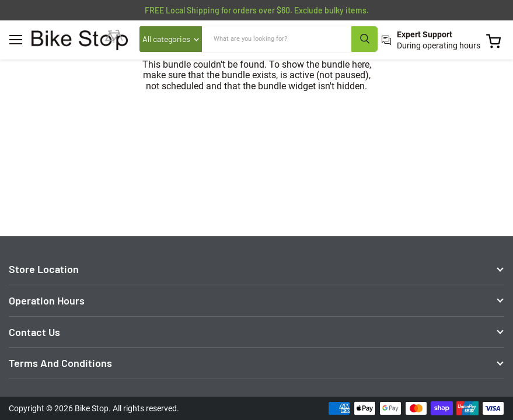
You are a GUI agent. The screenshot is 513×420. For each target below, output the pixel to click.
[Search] (277, 39)
